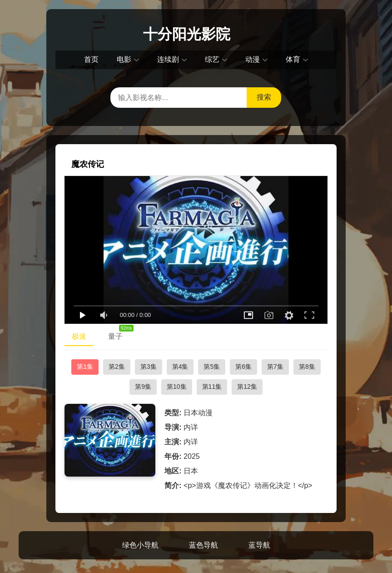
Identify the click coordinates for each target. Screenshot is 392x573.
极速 (79, 336)
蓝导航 (259, 545)
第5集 (212, 367)
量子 (119, 334)
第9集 (143, 387)
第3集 (149, 367)
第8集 (307, 367)
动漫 (253, 59)
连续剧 (168, 59)
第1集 (85, 367)
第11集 (212, 387)
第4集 (180, 367)
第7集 (275, 367)
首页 (91, 59)
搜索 (264, 97)
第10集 (177, 387)
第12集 (247, 387)
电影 (124, 59)
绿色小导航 (140, 545)
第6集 (243, 367)
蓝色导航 (203, 545)
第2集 (117, 367)
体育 (293, 59)
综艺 (212, 59)
